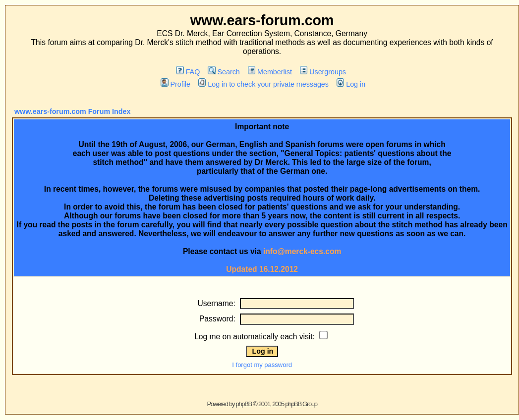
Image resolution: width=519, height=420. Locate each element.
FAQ (188, 72)
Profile (175, 84)
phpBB (244, 404)
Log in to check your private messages (263, 84)
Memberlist (270, 72)
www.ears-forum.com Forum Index (72, 111)
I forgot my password (262, 365)
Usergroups (323, 72)
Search (224, 72)
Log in (351, 84)
